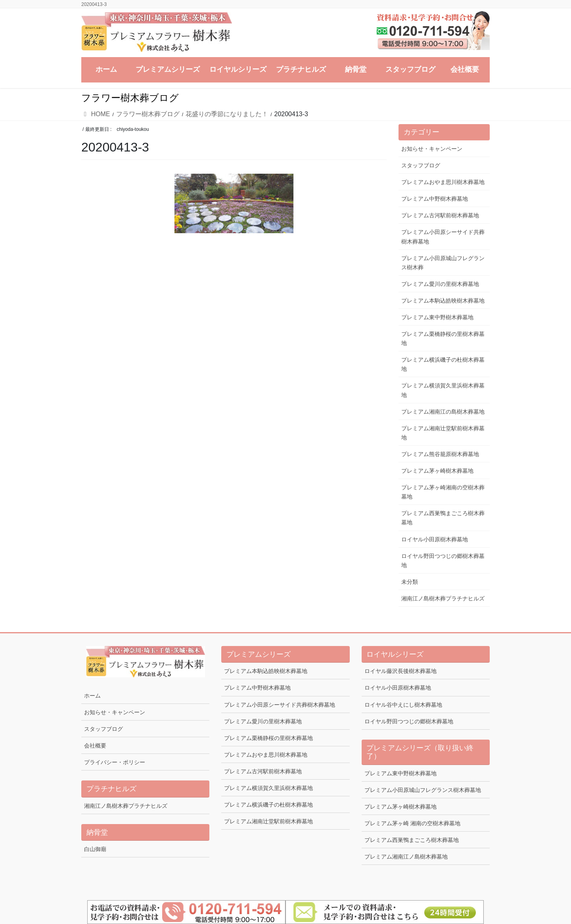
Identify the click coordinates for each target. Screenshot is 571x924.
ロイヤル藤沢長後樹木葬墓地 (400, 671)
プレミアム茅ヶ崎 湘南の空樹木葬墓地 (412, 823)
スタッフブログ (421, 165)
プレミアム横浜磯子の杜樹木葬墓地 (443, 364)
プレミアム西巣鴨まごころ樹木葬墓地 (443, 518)
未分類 (410, 582)
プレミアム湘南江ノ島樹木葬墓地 (406, 857)
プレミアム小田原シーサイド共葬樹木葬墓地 (443, 237)
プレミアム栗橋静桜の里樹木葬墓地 (443, 338)
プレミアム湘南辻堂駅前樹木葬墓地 (443, 433)
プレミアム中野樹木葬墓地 (435, 199)
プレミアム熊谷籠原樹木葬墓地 (440, 454)
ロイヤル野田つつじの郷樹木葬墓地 (443, 561)
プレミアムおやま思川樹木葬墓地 (443, 182)
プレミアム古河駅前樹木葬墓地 (440, 215)
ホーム (92, 696)
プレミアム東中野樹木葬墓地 (437, 317)
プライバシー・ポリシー (115, 762)
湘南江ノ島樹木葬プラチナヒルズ (443, 598)
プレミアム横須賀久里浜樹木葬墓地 (443, 390)
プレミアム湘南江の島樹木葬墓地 (443, 412)
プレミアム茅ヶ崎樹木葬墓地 (437, 471)
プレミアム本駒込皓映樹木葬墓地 (443, 301)
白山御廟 (95, 849)
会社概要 (95, 746)
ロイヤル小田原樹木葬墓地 (435, 539)
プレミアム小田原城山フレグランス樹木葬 (443, 263)
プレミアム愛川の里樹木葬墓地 (440, 284)
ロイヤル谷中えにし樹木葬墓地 (403, 705)
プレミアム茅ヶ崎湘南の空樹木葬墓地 (443, 492)
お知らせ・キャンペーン (432, 149)
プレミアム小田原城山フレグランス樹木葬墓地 (423, 790)
